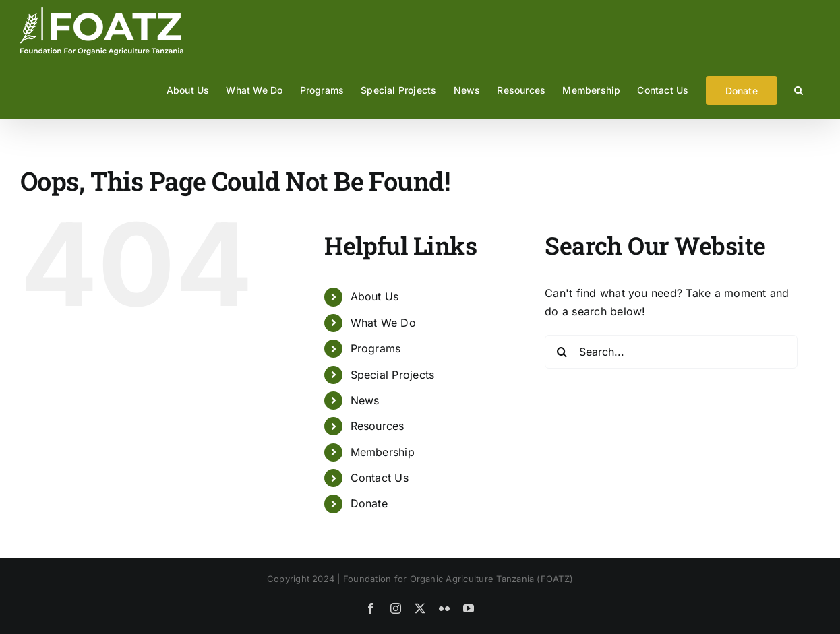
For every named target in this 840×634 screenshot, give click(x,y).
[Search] (562, 352)
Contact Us (380, 478)
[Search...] (671, 352)
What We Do (383, 323)
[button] (799, 90)
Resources (378, 426)
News (365, 400)
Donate (369, 503)
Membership (383, 452)
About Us (375, 296)
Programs (376, 348)
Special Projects (393, 375)
